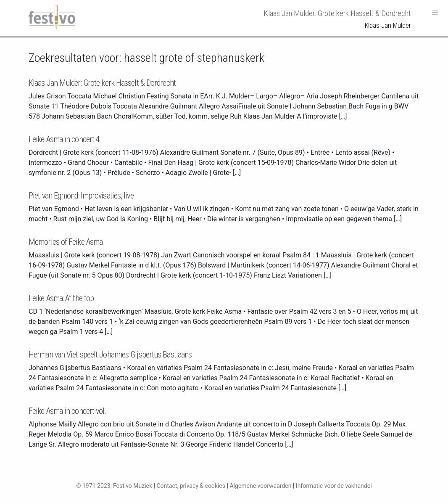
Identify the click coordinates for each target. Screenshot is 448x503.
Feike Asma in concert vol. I (69, 411)
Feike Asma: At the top (61, 298)
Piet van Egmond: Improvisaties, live (81, 196)
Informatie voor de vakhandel (334, 486)
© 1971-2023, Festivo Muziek (114, 486)
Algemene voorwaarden (260, 486)
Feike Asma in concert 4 (64, 139)
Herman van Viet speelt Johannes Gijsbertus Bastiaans (110, 355)
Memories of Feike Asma (66, 242)
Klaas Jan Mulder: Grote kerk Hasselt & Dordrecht (102, 83)
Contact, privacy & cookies (191, 486)
